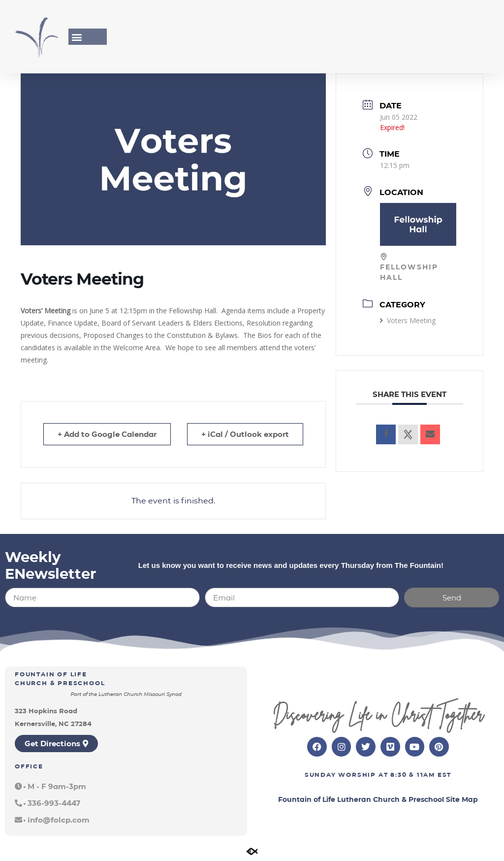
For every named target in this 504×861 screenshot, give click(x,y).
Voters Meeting (408, 320)
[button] (77, 37)
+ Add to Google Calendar (107, 434)
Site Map (462, 799)
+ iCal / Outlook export (245, 434)
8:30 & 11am (413, 775)
